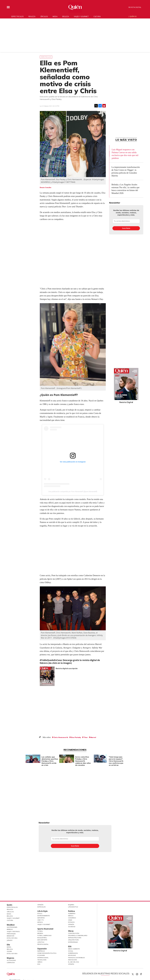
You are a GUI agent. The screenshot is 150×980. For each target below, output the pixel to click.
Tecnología (42, 960)
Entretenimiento (44, 916)
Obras (40, 962)
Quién (10, 905)
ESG (39, 964)
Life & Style (42, 911)
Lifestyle (41, 942)
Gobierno (72, 913)
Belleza (66, 16)
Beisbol (40, 933)
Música (40, 922)
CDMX (70, 920)
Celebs (9, 951)
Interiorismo (73, 942)
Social (71, 951)
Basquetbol (42, 938)
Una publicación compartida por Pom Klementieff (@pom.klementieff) (73, 492)
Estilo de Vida (12, 938)
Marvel (93, 737)
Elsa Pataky (76, 737)
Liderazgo (11, 962)
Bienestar (11, 936)
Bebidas (10, 929)
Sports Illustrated (45, 929)
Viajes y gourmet (81, 16)
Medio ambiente (74, 949)
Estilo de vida (12, 953)
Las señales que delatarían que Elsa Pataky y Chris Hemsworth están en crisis (49, 761)
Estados (71, 922)
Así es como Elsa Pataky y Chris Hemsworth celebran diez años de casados (82, 761)
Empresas (41, 951)
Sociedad (72, 927)
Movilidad (72, 955)
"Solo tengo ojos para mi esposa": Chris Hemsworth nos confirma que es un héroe (116, 761)
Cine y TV (41, 920)
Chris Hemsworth (61, 737)
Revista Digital (135, 7)
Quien (133, 974)
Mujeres (11, 958)
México (71, 916)
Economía (41, 955)
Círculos (44, 16)
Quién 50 (133, 16)
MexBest (11, 925)
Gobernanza (73, 953)
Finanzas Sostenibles (76, 958)
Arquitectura (73, 940)
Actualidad (11, 960)
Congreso (72, 918)
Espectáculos (18, 16)
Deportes (41, 918)
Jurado (10, 940)
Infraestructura (75, 938)
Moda (55, 16)
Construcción (74, 933)
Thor (86, 737)
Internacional (43, 958)
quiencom (139, 974)
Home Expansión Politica (47, 953)
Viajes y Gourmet (13, 918)
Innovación (72, 960)
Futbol (40, 931)
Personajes (11, 934)
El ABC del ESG (74, 962)
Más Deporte (42, 940)
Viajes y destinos (13, 931)
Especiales (42, 907)
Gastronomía (12, 927)
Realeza (32, 16)
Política (71, 911)
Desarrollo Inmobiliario (78, 935)
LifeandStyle (73, 907)
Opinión (40, 905)
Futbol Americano (44, 935)
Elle (8, 945)
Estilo (40, 913)
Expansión (42, 949)
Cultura (97, 16)
